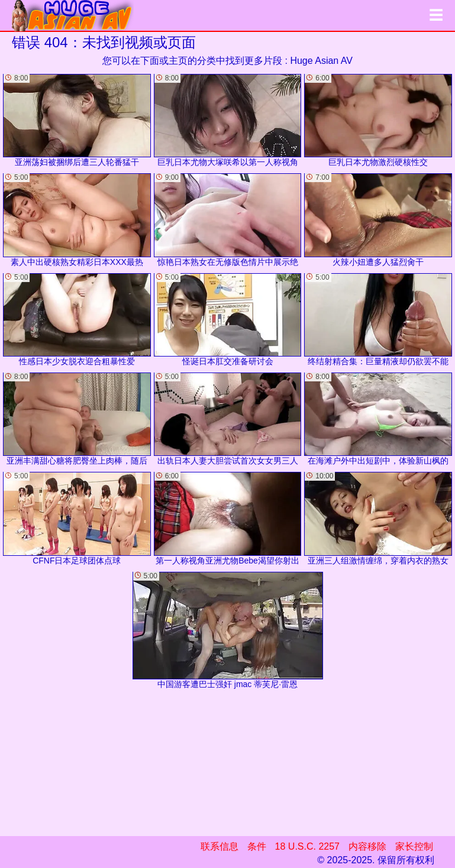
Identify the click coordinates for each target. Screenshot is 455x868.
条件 (257, 846)
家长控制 (414, 846)
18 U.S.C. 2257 (307, 846)
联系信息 (220, 846)
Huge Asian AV (321, 61)
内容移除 (367, 846)
